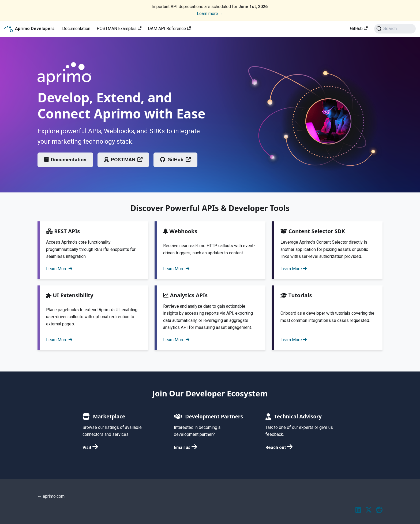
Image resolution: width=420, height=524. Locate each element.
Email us (185, 447)
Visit (90, 447)
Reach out (279, 447)
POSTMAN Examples (119, 29)
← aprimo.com (51, 496)
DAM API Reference (169, 29)
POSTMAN (123, 160)
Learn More (59, 269)
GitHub (359, 29)
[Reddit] (379, 510)
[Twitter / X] (369, 510)
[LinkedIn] (358, 510)
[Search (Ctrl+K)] (395, 29)
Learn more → (210, 14)
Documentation (76, 29)
